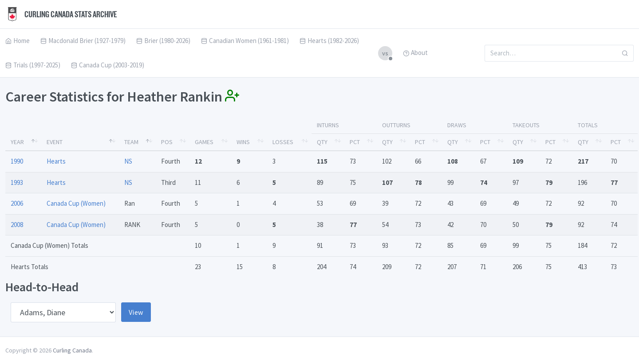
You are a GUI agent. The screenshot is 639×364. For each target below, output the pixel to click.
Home (18, 41)
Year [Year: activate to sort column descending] (17, 142)
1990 (17, 161)
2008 (17, 225)
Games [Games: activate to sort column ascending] (204, 142)
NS (128, 161)
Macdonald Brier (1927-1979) (83, 41)
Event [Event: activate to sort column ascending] (55, 142)
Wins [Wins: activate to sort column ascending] (243, 142)
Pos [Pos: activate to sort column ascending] (167, 142)
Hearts (56, 161)
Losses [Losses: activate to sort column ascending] (283, 142)
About (415, 53)
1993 (17, 182)
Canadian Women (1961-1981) (245, 41)
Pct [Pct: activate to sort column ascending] (355, 142)
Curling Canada (72, 350)
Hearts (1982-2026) (329, 41)
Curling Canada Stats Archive (61, 14)
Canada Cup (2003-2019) (108, 65)
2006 (17, 203)
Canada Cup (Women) (76, 203)
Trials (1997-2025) (33, 65)
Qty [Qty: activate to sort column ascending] (322, 142)
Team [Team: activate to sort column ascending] (131, 142)
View (136, 312)
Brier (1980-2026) (163, 41)
